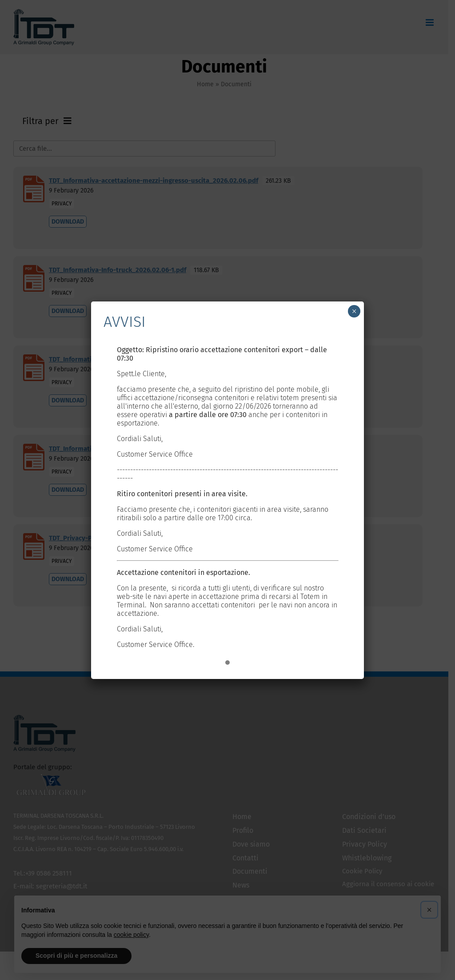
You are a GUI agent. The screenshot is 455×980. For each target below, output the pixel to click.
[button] (227, 663)
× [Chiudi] (354, 311)
